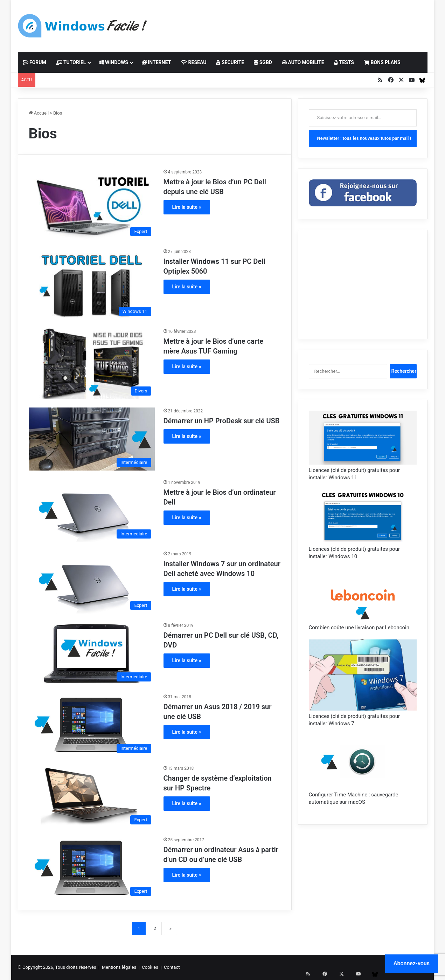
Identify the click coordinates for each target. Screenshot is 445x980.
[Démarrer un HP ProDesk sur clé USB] (92, 439)
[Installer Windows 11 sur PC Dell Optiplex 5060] (92, 284)
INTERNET (156, 62)
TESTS (344, 62)
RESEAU (193, 62)
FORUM (34, 62)
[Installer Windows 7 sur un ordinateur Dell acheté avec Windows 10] (92, 582)
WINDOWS (114, 62)
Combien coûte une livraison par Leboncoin (359, 628)
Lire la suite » (187, 207)
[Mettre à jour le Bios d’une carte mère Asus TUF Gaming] (92, 364)
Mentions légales (119, 967)
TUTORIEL (71, 62)
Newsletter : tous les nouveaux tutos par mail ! (364, 138)
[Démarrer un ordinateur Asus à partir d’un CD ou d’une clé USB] (92, 868)
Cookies (150, 967)
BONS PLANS (382, 62)
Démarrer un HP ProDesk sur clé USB (222, 421)
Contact (172, 967)
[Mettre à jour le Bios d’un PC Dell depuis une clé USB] (92, 204)
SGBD (263, 62)
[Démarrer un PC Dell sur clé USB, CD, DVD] (92, 653)
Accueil (39, 113)
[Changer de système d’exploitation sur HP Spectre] (92, 796)
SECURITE (230, 62)
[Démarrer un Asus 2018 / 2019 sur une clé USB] (92, 725)
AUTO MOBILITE (303, 62)
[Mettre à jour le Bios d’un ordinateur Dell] (92, 510)
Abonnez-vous (412, 963)
